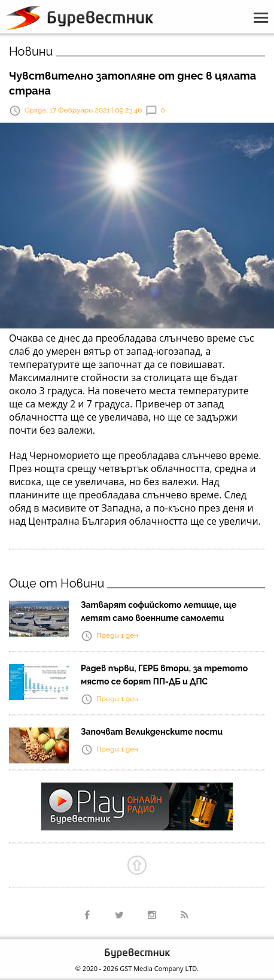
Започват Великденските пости (152, 732)
